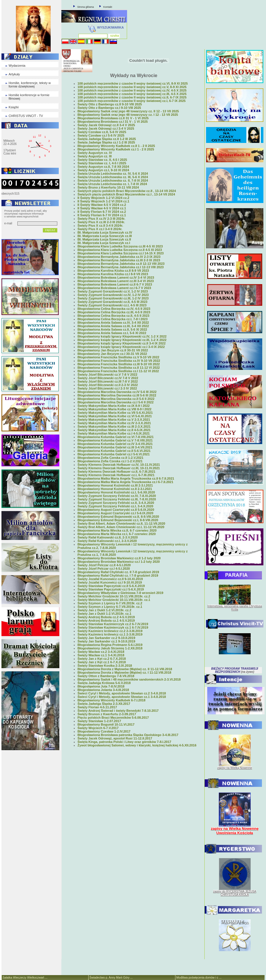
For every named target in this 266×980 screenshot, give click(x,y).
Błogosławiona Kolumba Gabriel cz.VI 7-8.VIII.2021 (116, 437)
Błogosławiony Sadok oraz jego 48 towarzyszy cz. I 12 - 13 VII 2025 (128, 115)
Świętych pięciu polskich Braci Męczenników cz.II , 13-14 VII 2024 (127, 191)
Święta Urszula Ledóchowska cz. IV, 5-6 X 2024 (113, 174)
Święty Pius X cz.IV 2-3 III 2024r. (101, 219)
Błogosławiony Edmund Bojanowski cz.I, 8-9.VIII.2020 (118, 520)
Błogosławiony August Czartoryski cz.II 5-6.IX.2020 (116, 510)
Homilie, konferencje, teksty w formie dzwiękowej (30, 85)
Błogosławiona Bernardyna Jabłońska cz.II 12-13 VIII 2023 (121, 264)
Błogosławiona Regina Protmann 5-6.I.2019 (110, 645)
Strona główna (86, 7)
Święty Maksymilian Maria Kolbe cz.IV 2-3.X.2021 (114, 423)
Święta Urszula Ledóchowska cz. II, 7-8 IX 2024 (113, 180)
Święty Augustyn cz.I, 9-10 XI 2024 (103, 170)
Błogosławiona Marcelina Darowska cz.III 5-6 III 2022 (117, 395)
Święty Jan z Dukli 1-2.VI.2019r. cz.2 (104, 610)
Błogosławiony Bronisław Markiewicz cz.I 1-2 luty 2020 (119, 562)
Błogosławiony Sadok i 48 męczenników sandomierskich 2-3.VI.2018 (129, 679)
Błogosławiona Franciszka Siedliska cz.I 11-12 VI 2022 (118, 371)
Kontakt (108, 7)
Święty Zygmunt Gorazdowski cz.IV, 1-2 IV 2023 (113, 295)
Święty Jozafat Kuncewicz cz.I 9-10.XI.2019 (110, 582)
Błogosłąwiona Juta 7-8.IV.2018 (101, 686)
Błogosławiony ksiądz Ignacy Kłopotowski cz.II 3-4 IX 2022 (122, 343)
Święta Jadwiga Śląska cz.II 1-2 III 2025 (107, 139)
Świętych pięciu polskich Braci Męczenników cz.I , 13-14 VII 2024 (126, 194)
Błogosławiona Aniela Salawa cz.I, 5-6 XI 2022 (112, 333)
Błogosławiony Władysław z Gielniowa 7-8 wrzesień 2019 (120, 593)
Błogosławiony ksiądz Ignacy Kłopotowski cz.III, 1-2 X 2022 (122, 340)
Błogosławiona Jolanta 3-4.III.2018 (103, 690)
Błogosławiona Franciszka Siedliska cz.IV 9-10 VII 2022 (119, 361)
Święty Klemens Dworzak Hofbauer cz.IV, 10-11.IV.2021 (119, 465)
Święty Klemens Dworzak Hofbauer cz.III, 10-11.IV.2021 (119, 468)
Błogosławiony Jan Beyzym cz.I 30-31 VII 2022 (112, 354)
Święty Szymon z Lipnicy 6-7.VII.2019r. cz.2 (110, 603)
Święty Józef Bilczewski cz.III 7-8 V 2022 (108, 381)
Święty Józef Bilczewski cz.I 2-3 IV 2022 (107, 388)
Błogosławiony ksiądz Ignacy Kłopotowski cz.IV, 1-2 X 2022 (122, 336)
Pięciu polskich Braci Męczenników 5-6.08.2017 (113, 718)
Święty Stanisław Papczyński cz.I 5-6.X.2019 (111, 589)
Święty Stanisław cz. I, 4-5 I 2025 (102, 163)
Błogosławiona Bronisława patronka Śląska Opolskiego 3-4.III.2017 (128, 735)
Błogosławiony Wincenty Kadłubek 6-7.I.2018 (112, 700)
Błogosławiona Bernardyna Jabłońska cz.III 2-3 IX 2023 (119, 260)
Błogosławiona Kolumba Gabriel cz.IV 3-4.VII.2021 (115, 444)
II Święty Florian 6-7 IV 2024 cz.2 (102, 212)
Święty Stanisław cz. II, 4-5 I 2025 (102, 160)
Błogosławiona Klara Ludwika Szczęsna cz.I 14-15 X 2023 (121, 253)
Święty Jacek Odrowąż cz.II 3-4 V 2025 (106, 125)
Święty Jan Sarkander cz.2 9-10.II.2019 (106, 638)
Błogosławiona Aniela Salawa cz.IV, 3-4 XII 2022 (113, 323)
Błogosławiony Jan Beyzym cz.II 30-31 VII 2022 (113, 350)
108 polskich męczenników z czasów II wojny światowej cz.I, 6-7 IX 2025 (132, 101)
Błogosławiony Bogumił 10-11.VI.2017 (106, 724)
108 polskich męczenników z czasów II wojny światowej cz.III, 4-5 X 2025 (132, 94)
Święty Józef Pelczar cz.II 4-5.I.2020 (104, 565)
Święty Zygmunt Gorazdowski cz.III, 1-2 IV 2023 (113, 298)
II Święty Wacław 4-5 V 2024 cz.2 (102, 205)
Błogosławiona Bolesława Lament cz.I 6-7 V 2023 (114, 288)
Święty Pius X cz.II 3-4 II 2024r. (100, 226)
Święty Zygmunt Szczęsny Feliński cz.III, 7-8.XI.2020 (117, 499)
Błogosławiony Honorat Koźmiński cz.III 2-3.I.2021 (115, 485)
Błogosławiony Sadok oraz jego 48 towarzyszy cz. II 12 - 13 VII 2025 (128, 111)
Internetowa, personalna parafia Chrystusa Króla (235, 608)
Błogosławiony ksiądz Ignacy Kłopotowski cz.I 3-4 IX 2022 (121, 347)
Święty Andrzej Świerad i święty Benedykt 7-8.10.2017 (118, 711)
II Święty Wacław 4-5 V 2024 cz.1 (102, 208)
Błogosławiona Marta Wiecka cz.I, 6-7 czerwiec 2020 (117, 534)
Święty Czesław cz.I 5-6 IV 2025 (101, 135)
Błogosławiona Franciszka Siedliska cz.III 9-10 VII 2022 (119, 364)
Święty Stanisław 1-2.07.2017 (99, 721)
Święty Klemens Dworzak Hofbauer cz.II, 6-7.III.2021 (117, 472)
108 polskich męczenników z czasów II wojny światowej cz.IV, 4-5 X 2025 (132, 90)
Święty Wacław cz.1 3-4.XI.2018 (101, 655)
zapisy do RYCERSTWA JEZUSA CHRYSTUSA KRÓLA (235, 893)
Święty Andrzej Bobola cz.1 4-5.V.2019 (106, 621)
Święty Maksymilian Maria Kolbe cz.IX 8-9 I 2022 (114, 406)
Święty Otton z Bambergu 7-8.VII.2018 (106, 676)
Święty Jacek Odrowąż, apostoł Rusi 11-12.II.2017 (115, 738)
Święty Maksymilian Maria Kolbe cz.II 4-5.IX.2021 (114, 430)
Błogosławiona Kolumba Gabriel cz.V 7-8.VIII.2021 (115, 440)
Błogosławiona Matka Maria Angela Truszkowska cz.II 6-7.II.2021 (126, 478)
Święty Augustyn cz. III (95, 156)
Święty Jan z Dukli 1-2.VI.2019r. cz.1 (104, 614)
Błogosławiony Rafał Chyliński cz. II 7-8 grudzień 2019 (118, 572)
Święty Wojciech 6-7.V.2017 (98, 728)
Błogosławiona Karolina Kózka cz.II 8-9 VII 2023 (113, 271)
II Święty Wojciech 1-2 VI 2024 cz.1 (103, 201)
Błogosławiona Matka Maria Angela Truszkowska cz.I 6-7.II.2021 (125, 482)
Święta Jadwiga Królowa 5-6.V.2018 (104, 683)
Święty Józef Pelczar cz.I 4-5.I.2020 (104, 569)
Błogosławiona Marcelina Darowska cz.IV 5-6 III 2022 (117, 392)
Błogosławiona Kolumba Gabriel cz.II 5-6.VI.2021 (114, 451)
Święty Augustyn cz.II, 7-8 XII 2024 (103, 167)
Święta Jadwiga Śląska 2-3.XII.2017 (104, 704)
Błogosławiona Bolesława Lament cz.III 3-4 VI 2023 (116, 281)
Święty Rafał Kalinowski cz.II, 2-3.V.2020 (108, 537)
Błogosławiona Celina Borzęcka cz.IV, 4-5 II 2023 (114, 309)
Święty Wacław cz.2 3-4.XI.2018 (101, 652)
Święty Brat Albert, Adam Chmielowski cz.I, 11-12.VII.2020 (121, 527)
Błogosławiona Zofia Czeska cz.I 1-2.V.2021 (110, 461)
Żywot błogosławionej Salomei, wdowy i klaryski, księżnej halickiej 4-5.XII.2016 (137, 745)
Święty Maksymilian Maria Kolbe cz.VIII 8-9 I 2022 (115, 409)
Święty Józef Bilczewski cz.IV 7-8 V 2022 (108, 378)
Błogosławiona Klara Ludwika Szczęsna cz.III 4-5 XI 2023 (120, 246)
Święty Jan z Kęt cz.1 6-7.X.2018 (102, 662)
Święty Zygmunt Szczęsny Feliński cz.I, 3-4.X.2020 (115, 506)
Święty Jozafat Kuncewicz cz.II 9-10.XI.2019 (110, 579)
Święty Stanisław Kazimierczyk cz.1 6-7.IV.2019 (113, 627)
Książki (14, 107)
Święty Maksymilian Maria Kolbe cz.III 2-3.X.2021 (114, 426)
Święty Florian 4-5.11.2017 (97, 707)
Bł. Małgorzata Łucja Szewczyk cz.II (104, 239)
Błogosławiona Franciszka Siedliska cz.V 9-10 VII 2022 (118, 357)
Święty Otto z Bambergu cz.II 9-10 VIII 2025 (110, 104)
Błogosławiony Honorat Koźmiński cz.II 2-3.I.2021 (115, 489)
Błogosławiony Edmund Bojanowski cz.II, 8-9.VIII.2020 (118, 517)
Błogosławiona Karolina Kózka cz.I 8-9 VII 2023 (113, 274)
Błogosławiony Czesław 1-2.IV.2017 (104, 731)
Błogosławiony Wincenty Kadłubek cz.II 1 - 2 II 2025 (116, 146)
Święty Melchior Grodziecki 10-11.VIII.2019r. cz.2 (114, 596)
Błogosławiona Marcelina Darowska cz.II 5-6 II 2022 (116, 399)
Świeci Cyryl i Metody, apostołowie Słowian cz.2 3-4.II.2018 (122, 693)
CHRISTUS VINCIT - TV (26, 116)
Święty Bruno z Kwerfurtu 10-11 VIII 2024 (108, 187)
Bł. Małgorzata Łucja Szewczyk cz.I (104, 243)
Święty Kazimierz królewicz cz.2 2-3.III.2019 (110, 631)
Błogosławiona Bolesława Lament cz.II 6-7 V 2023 (115, 284)
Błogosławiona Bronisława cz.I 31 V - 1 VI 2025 (113, 122)
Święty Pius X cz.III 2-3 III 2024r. (101, 222)
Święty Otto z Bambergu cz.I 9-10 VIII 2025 (109, 108)
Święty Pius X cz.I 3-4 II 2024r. (100, 229)
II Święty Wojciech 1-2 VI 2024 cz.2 (103, 198)
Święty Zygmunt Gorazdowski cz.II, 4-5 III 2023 (112, 302)
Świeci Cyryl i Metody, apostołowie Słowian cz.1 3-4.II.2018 (122, 697)
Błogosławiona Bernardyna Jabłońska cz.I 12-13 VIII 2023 (121, 267)
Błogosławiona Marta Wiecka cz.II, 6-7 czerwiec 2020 (117, 530)
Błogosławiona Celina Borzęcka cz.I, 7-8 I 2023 (113, 319)
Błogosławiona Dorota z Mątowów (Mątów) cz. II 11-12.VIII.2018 (125, 669)
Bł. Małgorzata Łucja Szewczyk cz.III (105, 236)
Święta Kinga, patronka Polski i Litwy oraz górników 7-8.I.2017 (124, 742)
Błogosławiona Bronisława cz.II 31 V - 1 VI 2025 (113, 118)
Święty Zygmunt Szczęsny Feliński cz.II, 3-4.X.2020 (116, 503)
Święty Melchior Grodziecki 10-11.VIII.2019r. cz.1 (114, 600)
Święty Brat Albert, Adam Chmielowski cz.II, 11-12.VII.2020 (121, 523)
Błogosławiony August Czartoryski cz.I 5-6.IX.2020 (115, 513)
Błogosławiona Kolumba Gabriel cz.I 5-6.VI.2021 (114, 454)
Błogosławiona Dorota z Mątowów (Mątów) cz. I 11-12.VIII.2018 (124, 672)
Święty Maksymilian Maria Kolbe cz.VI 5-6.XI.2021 (115, 416)
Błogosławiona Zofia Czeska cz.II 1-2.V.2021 (111, 458)
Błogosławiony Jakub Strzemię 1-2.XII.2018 (110, 648)
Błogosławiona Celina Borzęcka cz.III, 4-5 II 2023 (114, 312)
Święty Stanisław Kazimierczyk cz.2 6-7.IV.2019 (113, 624)
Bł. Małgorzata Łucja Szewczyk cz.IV (105, 232)
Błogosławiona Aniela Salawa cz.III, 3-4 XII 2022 (113, 326)
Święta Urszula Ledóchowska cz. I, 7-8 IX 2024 (112, 184)
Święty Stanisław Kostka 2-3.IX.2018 (105, 666)
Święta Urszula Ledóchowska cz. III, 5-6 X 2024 (113, 177)
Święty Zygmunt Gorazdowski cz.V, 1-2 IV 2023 (113, 291)
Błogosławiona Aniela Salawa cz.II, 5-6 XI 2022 (112, 329)
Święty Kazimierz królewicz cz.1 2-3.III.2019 (110, 634)
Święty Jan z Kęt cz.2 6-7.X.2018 (102, 659)
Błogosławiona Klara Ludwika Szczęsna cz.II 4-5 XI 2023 (120, 250)
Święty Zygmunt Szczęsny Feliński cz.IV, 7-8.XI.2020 (117, 496)
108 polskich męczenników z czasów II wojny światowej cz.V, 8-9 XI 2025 (132, 87)
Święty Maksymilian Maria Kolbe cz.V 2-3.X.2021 (114, 420)
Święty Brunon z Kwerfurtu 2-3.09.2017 (107, 714)
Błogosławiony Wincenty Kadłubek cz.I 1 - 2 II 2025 (116, 149)
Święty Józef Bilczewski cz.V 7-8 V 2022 (108, 375)
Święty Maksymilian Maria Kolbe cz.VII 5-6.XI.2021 (115, 413)
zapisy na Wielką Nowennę (235, 768)
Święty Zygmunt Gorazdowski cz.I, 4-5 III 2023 (112, 305)
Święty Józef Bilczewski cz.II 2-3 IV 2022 (108, 385)
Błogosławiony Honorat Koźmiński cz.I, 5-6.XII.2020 (116, 492)
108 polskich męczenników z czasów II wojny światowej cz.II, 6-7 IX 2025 (132, 97)
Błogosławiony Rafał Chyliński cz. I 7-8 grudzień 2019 (118, 575)
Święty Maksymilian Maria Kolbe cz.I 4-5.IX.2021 (114, 433)
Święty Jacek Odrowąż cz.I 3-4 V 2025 (106, 128)
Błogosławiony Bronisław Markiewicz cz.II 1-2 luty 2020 (119, 558)
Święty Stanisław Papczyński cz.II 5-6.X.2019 (111, 586)
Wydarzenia (17, 66)
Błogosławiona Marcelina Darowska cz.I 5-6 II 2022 (116, 402)
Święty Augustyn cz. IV (95, 153)
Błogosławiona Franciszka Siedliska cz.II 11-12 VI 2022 (119, 368)
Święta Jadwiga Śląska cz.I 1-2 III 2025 (106, 142)
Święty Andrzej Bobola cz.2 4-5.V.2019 (106, 617)
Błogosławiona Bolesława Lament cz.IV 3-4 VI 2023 (116, 277)
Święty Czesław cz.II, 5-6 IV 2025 (102, 132)
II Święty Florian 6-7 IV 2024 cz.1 (102, 215)
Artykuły (14, 74)
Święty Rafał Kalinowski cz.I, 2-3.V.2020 (107, 541)
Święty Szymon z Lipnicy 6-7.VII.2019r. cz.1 (110, 607)
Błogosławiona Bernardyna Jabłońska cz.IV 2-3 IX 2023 (119, 257)
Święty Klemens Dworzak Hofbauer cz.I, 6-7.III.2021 (116, 475)
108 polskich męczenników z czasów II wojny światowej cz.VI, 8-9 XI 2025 (133, 83)
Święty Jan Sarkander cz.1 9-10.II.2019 (106, 641)
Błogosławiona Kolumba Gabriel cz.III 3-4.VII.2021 (115, 447)
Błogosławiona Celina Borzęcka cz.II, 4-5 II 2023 (113, 316)
